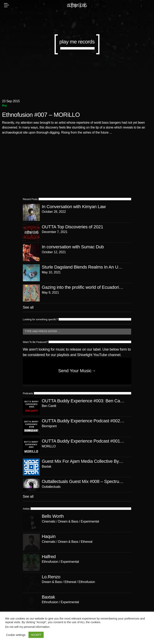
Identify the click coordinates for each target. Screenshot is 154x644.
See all (28, 307)
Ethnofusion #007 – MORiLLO (41, 115)
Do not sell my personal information (27, 627)
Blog (4, 105)
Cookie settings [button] (16, 635)
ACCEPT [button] (36, 635)
